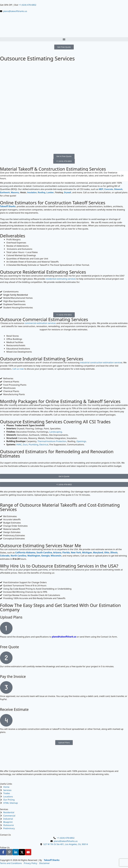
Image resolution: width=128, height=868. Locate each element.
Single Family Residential (16, 295)
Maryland (98, 553)
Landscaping (56, 432)
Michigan (87, 553)
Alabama (31, 553)
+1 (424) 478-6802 (27, 5)
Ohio (107, 553)
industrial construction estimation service (101, 362)
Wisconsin (56, 556)
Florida (66, 553)
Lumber (50, 192)
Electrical (44, 444)
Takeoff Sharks (8, 206)
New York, (76, 553)
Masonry (15, 192)
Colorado (5, 556)
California (20, 553)
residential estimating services (61, 279)
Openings (81, 441)
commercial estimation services (40, 323)
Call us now (18, 369)
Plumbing (33, 444)
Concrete (109, 189)
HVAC (19, 444)
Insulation (32, 192)
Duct (25, 444)
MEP (101, 189)
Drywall (68, 192)
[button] (64, 39)
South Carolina (44, 553)
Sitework (118, 189)
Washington (34, 556)
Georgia (45, 556)
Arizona (57, 553)
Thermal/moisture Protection (52, 441)
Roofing (41, 192)
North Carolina (18, 556)
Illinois (114, 553)
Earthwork (5, 192)
